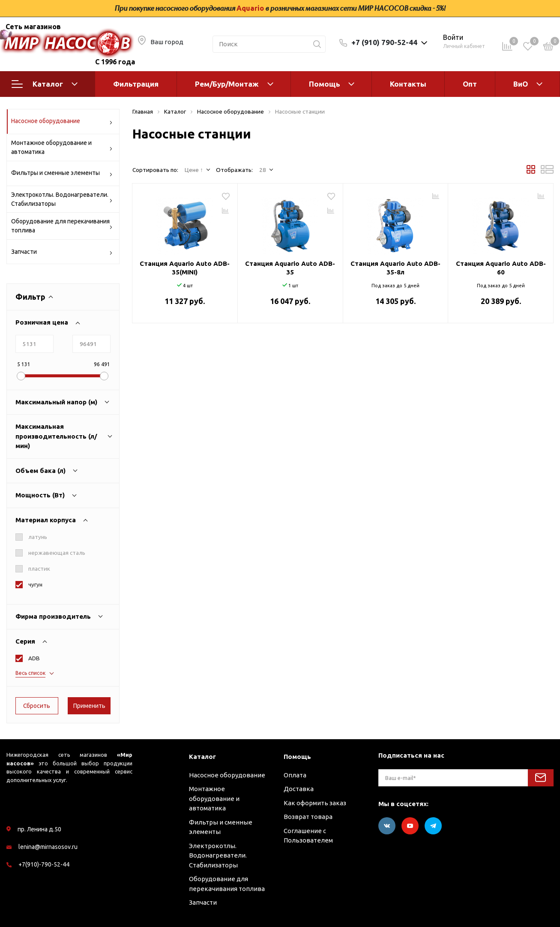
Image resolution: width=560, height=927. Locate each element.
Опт (470, 84)
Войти (453, 37)
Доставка (299, 789)
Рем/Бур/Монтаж (227, 84)
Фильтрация (136, 84)
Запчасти (62, 253)
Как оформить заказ (315, 803)
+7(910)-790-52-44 (44, 864)
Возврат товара (308, 817)
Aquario (250, 8)
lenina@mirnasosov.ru (48, 847)
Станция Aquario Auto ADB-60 (501, 268)
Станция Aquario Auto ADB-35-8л (395, 268)
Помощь (325, 84)
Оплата (295, 775)
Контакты (408, 84)
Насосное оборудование (62, 122)
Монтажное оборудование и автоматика (62, 147)
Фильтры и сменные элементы (62, 174)
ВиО (521, 84)
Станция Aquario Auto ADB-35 (290, 268)
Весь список (30, 673)
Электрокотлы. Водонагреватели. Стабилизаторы (62, 199)
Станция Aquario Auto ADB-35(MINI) (185, 268)
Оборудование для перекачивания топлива (62, 226)
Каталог (45, 84)
